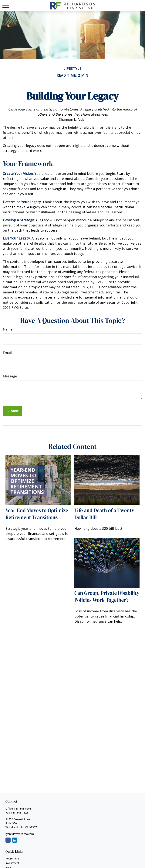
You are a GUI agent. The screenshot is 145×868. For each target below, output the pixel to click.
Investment (12, 863)
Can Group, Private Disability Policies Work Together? (107, 597)
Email (7, 353)
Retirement (12, 858)
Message (10, 376)
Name (8, 329)
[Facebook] (8, 840)
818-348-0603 (23, 808)
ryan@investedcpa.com (20, 834)
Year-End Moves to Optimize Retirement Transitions (37, 514)
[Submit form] (13, 411)
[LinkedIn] (15, 840)
